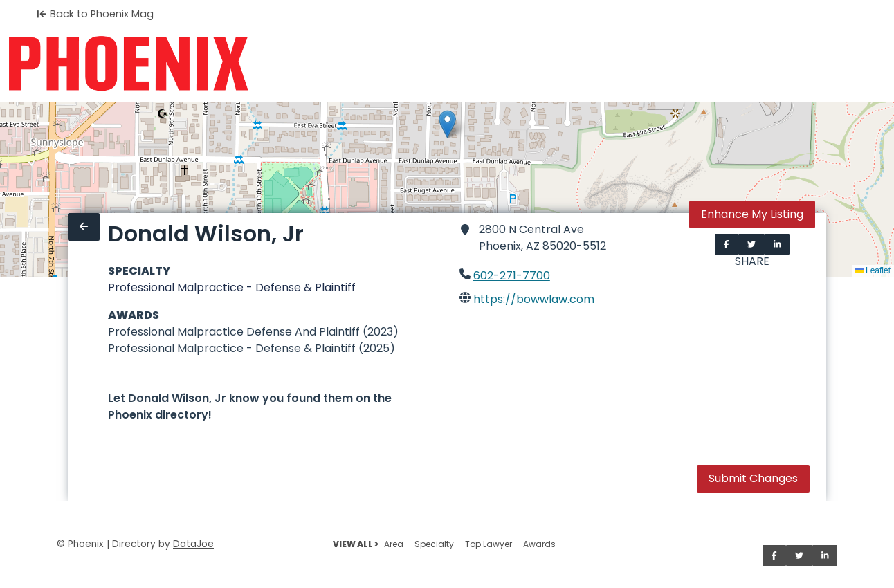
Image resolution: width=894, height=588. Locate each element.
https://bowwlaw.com (534, 299)
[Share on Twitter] (751, 244)
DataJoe (193, 544)
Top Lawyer (489, 544)
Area (394, 544)
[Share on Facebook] (727, 244)
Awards (539, 544)
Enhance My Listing (752, 214)
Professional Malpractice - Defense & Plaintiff (232, 287)
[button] (447, 124)
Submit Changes (753, 478)
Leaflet (873, 270)
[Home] (128, 64)
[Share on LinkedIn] (777, 244)
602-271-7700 (512, 276)
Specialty (434, 544)
